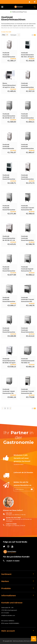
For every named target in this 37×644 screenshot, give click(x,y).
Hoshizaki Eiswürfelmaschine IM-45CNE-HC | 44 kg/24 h (9, 238)
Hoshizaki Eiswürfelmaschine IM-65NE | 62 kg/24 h (9, 361)
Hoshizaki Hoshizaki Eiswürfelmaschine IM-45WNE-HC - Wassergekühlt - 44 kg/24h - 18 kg (28, 238)
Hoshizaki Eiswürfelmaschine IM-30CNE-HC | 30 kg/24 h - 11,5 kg (9, 116)
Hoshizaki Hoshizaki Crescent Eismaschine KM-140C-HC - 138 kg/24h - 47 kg (28, 391)
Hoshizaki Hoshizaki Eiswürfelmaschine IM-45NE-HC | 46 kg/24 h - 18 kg (27, 177)
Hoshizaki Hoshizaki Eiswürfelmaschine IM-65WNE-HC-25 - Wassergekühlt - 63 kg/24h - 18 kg (27, 330)
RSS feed (27, 641)
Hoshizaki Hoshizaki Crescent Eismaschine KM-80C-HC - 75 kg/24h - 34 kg (28, 299)
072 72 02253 (5, 613)
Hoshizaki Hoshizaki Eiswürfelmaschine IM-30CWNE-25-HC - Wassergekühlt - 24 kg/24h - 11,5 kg (28, 146)
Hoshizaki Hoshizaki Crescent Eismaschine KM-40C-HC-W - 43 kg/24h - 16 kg (28, 208)
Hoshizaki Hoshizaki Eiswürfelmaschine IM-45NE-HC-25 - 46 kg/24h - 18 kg (9, 208)
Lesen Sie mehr (6, 32)
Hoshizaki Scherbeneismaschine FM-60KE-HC (28, 361)
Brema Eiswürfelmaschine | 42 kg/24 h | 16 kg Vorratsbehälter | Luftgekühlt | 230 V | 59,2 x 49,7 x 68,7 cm (9, 85)
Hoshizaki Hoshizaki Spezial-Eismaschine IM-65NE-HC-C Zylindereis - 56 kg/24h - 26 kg (27, 269)
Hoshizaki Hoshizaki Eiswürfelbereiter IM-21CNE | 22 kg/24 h (8, 146)
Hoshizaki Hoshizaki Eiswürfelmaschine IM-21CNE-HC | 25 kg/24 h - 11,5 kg (9, 55)
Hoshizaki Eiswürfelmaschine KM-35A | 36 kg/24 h (27, 55)
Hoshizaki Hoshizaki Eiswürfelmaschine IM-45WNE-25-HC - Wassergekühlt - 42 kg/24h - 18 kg (9, 269)
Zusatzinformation (19, 464)
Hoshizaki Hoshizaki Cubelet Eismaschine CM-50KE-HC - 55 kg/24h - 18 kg (9, 391)
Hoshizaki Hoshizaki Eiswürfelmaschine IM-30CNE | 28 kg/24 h (27, 85)
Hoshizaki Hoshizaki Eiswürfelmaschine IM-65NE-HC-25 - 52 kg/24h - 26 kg (9, 299)
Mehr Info (8, 66)
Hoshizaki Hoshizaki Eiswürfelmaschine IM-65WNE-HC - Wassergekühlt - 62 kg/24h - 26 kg (9, 330)
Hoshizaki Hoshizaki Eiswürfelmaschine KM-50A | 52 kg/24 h (9, 177)
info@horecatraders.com (8, 615)
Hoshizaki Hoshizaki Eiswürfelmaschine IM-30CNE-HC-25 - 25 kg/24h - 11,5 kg (28, 116)
